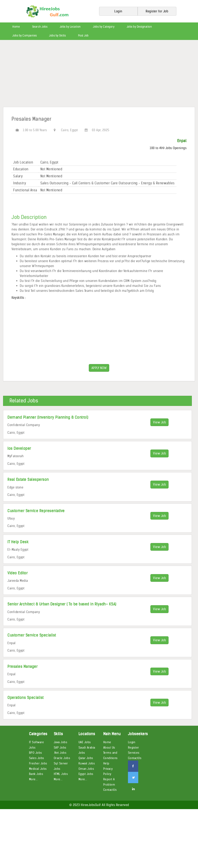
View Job (159, 422)
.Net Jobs (60, 753)
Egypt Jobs (86, 774)
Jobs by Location (70, 27)
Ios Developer (19, 448)
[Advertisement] (99, 75)
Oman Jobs (86, 769)
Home (16, 27)
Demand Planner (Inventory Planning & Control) (48, 417)
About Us (109, 748)
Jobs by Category (104, 27)
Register (134, 748)
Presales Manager (22, 666)
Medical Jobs (38, 769)
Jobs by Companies (25, 36)
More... (33, 779)
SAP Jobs (60, 748)
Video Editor (18, 573)
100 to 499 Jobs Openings (168, 148)
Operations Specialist (26, 698)
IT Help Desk (18, 542)
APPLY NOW (99, 368)
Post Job (83, 36)
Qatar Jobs (86, 758)
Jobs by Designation (139, 27)
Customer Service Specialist (32, 635)
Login (132, 742)
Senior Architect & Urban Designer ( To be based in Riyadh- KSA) (62, 604)
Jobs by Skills (57, 36)
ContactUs (110, 790)
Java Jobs (61, 742)
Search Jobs (40, 27)
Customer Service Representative (36, 511)
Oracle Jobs (62, 758)
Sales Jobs (37, 758)
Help (106, 763)
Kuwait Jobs (87, 763)
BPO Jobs (36, 753)
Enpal (182, 141)
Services (134, 753)
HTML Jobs (61, 774)
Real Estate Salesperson (28, 480)
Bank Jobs (36, 774)
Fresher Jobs (38, 763)
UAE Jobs (85, 742)
